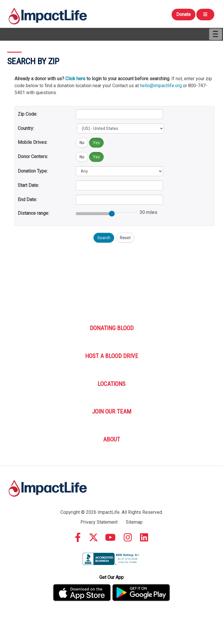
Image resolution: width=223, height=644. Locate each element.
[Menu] (216, 34)
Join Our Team (112, 412)
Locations (111, 384)
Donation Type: (33, 171)
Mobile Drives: (33, 142)
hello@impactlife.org (161, 86)
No (82, 143)
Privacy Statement (99, 522)
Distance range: (33, 213)
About (111, 439)
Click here (75, 79)
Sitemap (134, 522)
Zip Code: (27, 114)
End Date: (27, 200)
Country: (26, 128)
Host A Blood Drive (112, 356)
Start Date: (28, 185)
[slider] (112, 214)
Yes (96, 143)
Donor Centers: (33, 156)
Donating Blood (112, 328)
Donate (184, 14)
